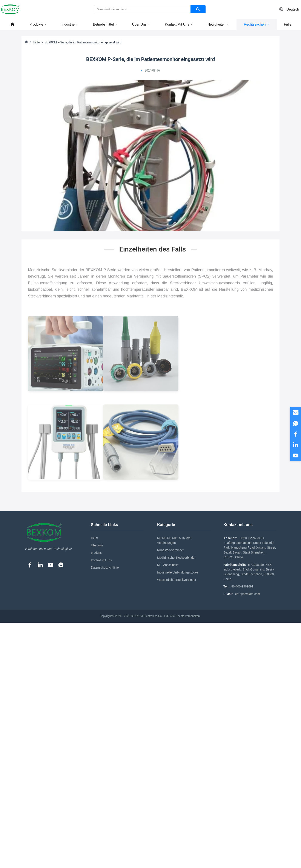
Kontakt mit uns (179, 24)
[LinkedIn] (40, 565)
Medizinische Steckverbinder (176, 558)
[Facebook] (30, 565)
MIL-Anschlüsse (168, 565)
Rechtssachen (256, 24)
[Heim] (26, 42)
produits (96, 553)
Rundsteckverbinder (171, 550)
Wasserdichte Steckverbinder (177, 580)
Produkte (38, 24)
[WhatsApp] (61, 565)
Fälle (288, 24)
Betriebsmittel (105, 24)
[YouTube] (51, 565)
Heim (94, 538)
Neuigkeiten (218, 24)
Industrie (70, 24)
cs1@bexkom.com (248, 594)
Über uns (141, 24)
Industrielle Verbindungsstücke (178, 572)
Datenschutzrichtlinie (105, 567)
